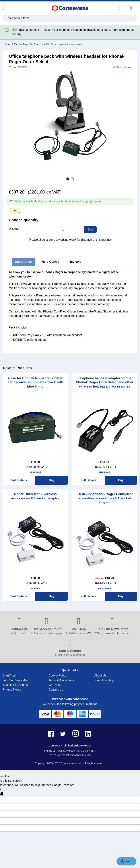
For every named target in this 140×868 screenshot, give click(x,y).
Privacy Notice (12, 690)
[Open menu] (4, 8)
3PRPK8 (35, 589)
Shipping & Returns (15, 685)
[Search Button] (133, 18)
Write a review (122, 67)
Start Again (10, 676)
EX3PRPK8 (105, 589)
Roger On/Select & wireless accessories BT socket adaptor (35, 496)
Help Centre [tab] (50, 262)
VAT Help (55, 685)
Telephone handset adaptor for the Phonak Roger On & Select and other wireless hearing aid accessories (105, 382)
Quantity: (14, 229)
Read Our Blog (104, 680)
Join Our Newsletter (16, 680)
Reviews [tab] (75, 262)
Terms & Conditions (61, 680)
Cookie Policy (57, 676)
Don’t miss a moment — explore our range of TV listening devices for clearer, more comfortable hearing (73, 32)
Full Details (19, 480)
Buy (52, 480)
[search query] (70, 18)
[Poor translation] (2, 792)
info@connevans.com (79, 755)
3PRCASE (35, 472)
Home (7, 44)
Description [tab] (23, 262)
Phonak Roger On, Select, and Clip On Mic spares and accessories (48, 44)
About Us (100, 676)
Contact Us (56, 690)
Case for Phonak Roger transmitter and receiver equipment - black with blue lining (35, 382)
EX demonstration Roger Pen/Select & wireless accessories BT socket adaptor (105, 498)
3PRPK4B (105, 472)
